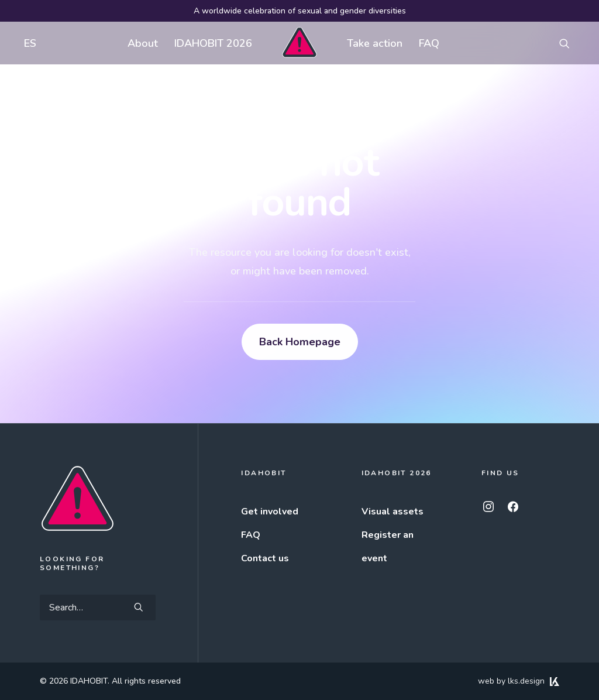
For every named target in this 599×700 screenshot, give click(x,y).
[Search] (98, 608)
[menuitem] (27, 43)
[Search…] (98, 608)
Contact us (265, 558)
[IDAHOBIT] (299, 43)
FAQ (429, 43)
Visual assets (393, 512)
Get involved (270, 512)
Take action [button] (375, 43)
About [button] (143, 43)
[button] (570, 43)
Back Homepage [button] (300, 342)
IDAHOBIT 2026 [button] (213, 43)
